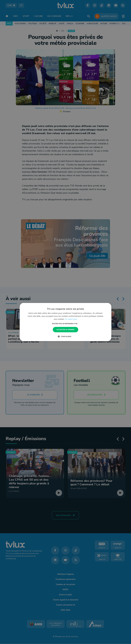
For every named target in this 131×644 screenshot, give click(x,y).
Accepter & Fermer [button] (66, 330)
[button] (66, 324)
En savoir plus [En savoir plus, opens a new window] (71, 319)
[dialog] (66, 322)
